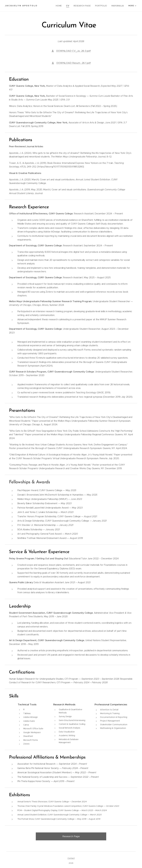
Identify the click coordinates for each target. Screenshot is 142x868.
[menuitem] (62, 6)
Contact (71, 858)
